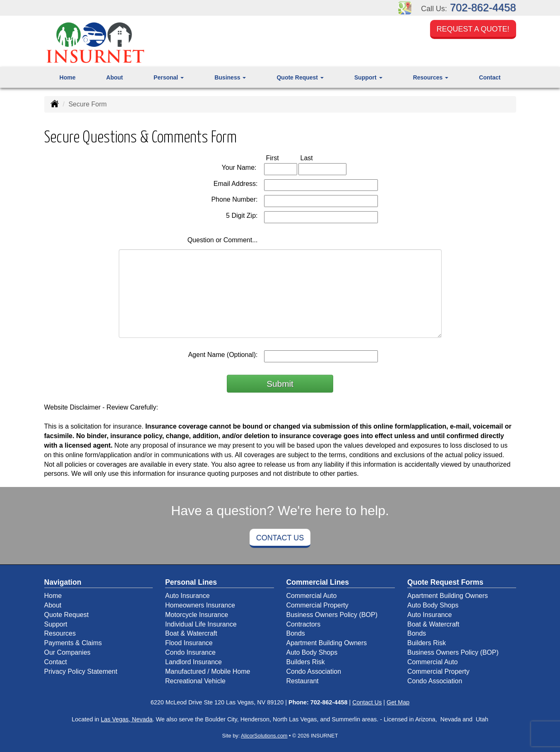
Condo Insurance (190, 652)
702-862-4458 (483, 7)
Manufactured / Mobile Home (208, 671)
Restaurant (303, 681)
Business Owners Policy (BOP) (332, 615)
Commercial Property (317, 605)
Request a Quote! (473, 30)
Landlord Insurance (193, 662)
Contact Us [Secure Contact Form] (367, 702)
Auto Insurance (187, 596)
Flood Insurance (189, 643)
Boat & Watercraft (191, 633)
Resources (60, 633)
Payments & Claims (73, 643)
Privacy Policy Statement (81, 671)
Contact (490, 77)
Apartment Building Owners (327, 643)
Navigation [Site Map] (63, 582)
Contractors (304, 624)
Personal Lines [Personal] (191, 582)
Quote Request (67, 615)
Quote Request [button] (300, 77)
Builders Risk (306, 662)
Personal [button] (169, 77)
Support (56, 624)
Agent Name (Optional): (223, 355)
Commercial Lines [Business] (318, 582)
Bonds (296, 633)
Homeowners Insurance (200, 605)
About (115, 77)
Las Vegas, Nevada (127, 719)
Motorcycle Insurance (197, 615)
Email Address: (236, 184)
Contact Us (280, 538)
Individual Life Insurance (201, 624)
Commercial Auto (312, 596)
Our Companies (67, 652)
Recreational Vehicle (195, 681)
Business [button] (230, 77)
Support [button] (368, 77)
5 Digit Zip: (242, 216)
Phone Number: (234, 199)
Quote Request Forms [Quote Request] (445, 582)
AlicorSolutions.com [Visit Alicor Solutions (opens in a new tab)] (264, 736)
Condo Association (314, 671)
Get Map (398, 702)
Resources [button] (431, 77)
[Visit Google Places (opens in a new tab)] (405, 7)
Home (68, 77)
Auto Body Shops (312, 652)
